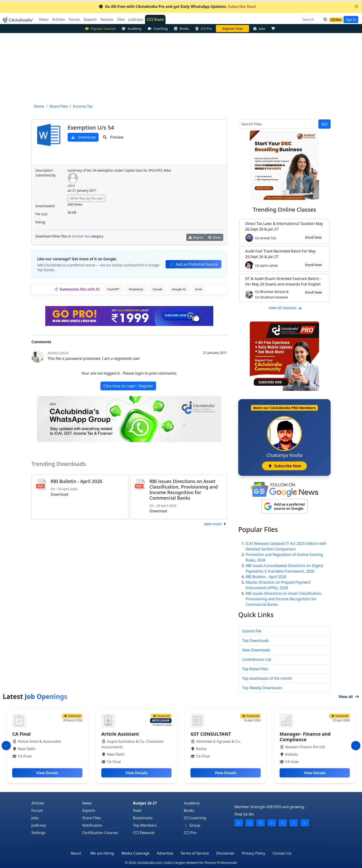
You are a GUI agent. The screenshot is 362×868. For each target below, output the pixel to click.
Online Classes (284, 209)
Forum (37, 810)
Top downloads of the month (267, 678)
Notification (92, 825)
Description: (44, 170)
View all (349, 697)
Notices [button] (107, 19)
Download (83, 137)
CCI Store (155, 19)
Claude (158, 289)
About (76, 853)
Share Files (91, 818)
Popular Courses (100, 29)
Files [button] (121, 19)
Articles (38, 803)
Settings (38, 833)
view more (215, 524)
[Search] (312, 19)
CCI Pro (203, 29)
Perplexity (136, 289)
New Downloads (256, 650)
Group (192, 825)
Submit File (252, 631)
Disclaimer (225, 853)
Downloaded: (45, 206)
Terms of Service (195, 853)
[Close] (356, 6)
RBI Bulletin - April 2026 (76, 481)
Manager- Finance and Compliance (305, 737)
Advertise (165, 853)
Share (214, 237)
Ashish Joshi (58, 353)
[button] (324, 19)
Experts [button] (90, 19)
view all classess (285, 308)
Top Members (145, 825)
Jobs (259, 29)
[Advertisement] (181, 68)
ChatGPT (113, 289)
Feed (137, 810)
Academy (132, 29)
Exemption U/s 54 (91, 127)
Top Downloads (255, 640)
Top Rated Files (255, 669)
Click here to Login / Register (128, 386)
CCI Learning (195, 818)
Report (196, 237)
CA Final (21, 734)
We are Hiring (102, 853)
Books (181, 29)
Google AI (179, 289)
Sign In (351, 20)
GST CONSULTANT (211, 734)
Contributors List (257, 659)
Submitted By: (46, 175)
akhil (71, 186)
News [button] (44, 19)
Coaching (158, 29)
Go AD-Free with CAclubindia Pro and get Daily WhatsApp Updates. (177, 6)
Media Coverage (135, 853)
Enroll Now (313, 237)
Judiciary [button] (136, 19)
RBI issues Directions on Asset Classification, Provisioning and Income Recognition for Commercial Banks (184, 490)
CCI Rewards (144, 833)
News (87, 803)
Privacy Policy (254, 853)
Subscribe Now (284, 466)
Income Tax (80, 236)
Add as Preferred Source (193, 264)
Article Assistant (120, 734)
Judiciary (39, 825)
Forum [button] (74, 19)
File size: (42, 214)
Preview (113, 137)
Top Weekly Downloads (262, 688)
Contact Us (282, 853)
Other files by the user (87, 198)
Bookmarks (143, 818)
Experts (89, 810)
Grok (199, 289)
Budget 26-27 (145, 803)
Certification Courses (100, 833)
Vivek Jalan (232, 29)
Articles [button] (59, 19)
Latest (35, 696)
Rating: (41, 222)
